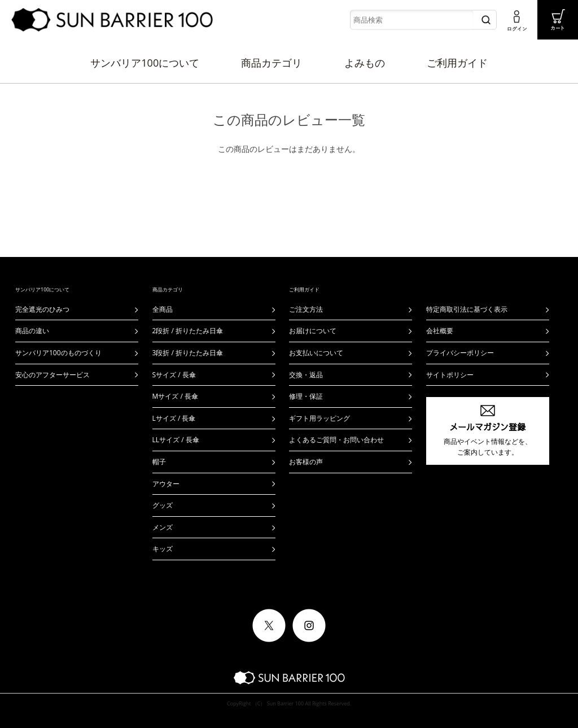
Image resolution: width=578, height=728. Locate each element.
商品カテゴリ (272, 63)
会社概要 (440, 331)
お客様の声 (306, 462)
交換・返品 (306, 375)
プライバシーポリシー (460, 353)
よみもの (365, 63)
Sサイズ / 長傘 (174, 375)
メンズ (163, 527)
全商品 (163, 309)
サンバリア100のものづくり (58, 353)
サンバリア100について (145, 63)
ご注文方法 (306, 309)
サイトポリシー (450, 375)
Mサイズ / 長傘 (175, 396)
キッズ (163, 549)
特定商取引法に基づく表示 (467, 309)
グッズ (163, 505)
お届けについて (313, 331)
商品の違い (32, 331)
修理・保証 (306, 396)
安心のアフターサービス (52, 375)
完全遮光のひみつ (42, 309)
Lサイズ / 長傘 (174, 418)
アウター (166, 484)
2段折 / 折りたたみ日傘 (188, 331)
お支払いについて (316, 353)
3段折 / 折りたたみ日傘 (188, 353)
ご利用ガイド (457, 63)
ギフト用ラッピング (319, 418)
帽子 (159, 462)
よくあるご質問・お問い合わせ (336, 440)
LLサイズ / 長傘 (176, 440)
